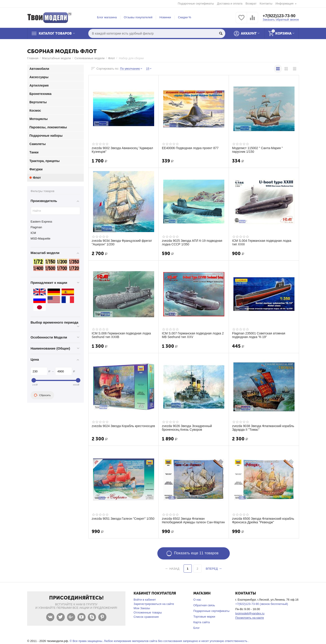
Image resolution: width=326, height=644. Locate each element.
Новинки (165, 17)
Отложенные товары (148, 612)
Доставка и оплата (230, 4)
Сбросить (42, 395)
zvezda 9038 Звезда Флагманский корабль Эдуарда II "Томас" (263, 428)
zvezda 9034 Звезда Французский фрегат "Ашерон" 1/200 (122, 242)
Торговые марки (204, 617)
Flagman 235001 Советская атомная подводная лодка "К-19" (259, 335)
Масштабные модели (56, 58)
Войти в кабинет (145, 600)
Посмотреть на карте (250, 618)
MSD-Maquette (41, 239)
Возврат (251, 4)
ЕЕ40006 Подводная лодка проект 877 (190, 148)
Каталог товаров (55, 33)
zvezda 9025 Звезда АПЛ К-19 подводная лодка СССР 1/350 (192, 242)
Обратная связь (204, 605)
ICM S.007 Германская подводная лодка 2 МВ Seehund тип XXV (193, 335)
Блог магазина (107, 17)
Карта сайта (202, 622)
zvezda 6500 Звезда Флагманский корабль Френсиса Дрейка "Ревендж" (263, 520)
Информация (285, 4)
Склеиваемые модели (90, 58)
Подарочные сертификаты (196, 4)
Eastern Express (41, 222)
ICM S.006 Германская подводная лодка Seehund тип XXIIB (121, 335)
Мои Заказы (142, 608)
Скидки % (185, 17)
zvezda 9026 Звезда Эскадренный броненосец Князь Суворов (187, 428)
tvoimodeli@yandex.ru (250, 613)
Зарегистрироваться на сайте (154, 604)
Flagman (36, 227)
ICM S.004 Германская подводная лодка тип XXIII (262, 242)
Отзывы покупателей (138, 17)
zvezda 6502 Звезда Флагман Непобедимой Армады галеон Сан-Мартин (193, 520)
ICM (33, 233)
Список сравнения (146, 617)
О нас (197, 600)
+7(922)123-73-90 (279, 16)
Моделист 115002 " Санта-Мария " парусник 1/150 (257, 150)
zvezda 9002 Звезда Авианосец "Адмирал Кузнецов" (122, 150)
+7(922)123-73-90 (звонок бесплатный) (262, 604)
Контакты (266, 4)
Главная (33, 58)
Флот (112, 58)
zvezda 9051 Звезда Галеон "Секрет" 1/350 (123, 519)
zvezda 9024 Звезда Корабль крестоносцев (123, 426)
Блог (197, 628)
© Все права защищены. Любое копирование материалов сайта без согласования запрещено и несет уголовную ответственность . (159, 641)
